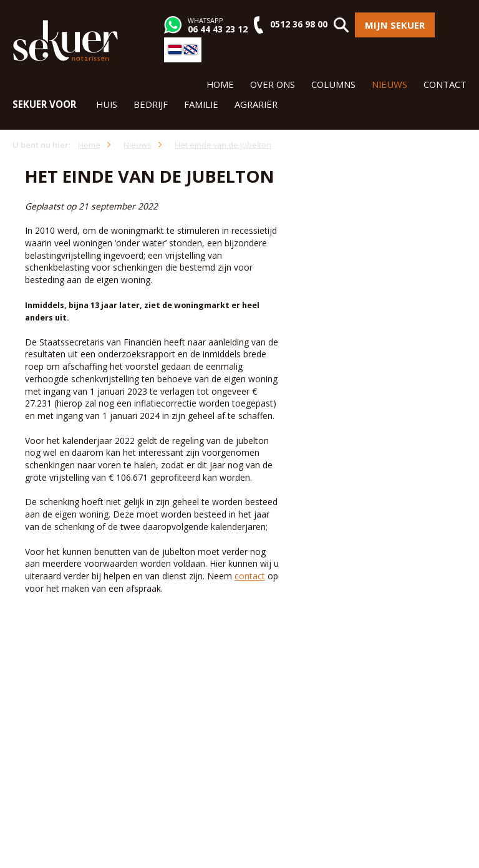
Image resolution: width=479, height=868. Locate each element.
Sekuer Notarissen (65, 41)
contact (250, 576)
